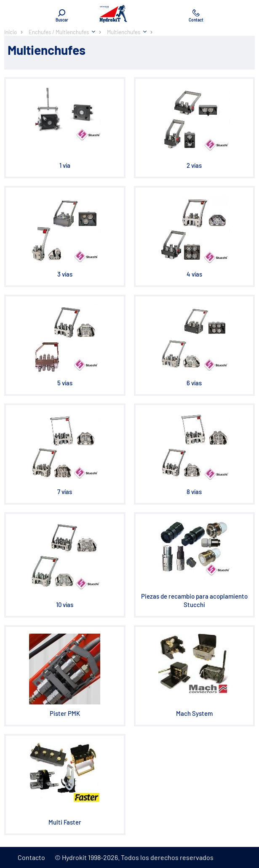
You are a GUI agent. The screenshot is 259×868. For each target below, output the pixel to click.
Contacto (31, 857)
